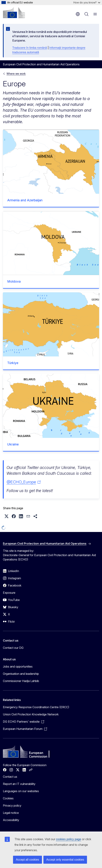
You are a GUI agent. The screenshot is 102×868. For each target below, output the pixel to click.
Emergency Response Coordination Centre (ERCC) (36, 707)
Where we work (16, 74)
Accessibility (11, 820)
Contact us (10, 777)
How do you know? (87, 2)
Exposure (9, 593)
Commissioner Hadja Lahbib (21, 681)
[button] (7, 516)
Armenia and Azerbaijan (25, 200)
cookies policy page (69, 839)
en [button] (78, 14)
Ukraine (13, 444)
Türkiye (13, 363)
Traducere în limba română (30, 48)
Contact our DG (13, 648)
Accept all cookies (27, 860)
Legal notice (11, 813)
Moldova (14, 281)
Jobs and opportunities (18, 666)
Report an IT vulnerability (19, 784)
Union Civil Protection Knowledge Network (31, 714)
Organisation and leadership (21, 674)
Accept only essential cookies (65, 860)
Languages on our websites (21, 791)
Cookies (8, 798)
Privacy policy (12, 806)
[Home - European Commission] (14, 13)
